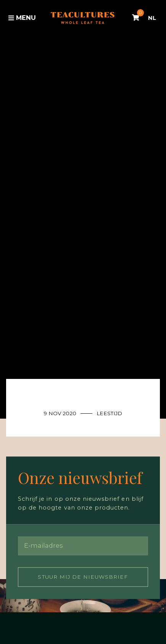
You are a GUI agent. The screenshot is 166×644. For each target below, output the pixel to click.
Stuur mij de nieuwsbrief (83, 577)
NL (152, 18)
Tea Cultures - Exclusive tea (83, 18)
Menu (22, 18)
